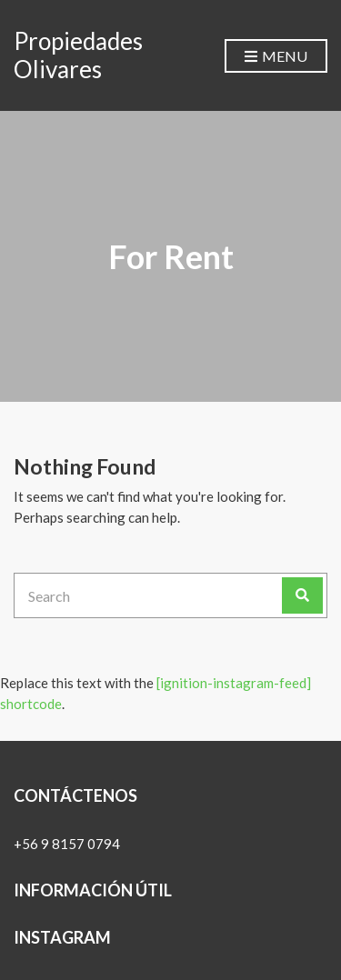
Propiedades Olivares (78, 55)
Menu (276, 57)
